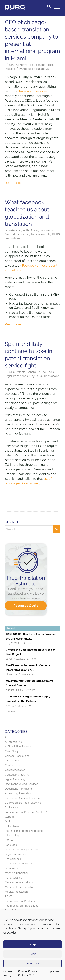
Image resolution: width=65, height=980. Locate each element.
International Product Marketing (24, 831)
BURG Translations (47, 376)
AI (6, 737)
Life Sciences (37, 65)
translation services (33, 91)
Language (46, 230)
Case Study (12, 751)
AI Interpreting (13, 742)
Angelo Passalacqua (36, 69)
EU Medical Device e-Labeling (23, 803)
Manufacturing (14, 878)
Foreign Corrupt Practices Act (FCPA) (27, 812)
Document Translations (19, 789)
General (16, 230)
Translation (38, 234)
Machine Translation (17, 873)
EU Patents (18, 372)
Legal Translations (16, 376)
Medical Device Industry (19, 882)
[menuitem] (47, 7)
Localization (12, 868)
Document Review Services (21, 784)
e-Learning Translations (19, 793)
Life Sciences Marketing (19, 864)
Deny (32, 954)
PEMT (8, 896)
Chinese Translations (17, 756)
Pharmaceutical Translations (21, 906)
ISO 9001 (10, 840)
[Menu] (55, 7)
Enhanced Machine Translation (23, 798)
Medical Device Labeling (20, 887)
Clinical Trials (12, 761)
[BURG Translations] (27, 7)
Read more (14, 183)
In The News (19, 65)
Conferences (13, 765)
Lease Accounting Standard (21, 850)
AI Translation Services (18, 747)
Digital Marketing (15, 779)
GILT (8, 821)
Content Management (18, 775)
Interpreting (12, 836)
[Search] (47, 7)
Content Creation (15, 770)
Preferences (32, 963)
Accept (33, 944)
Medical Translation (17, 234)
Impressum (54, 971)
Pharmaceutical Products (20, 901)
